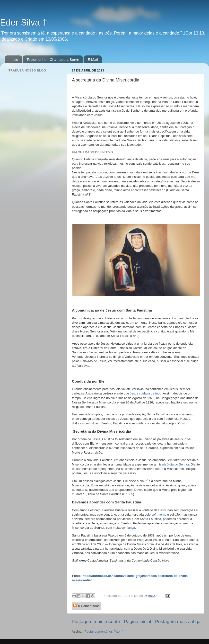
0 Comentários (86, 606)
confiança (128, 528)
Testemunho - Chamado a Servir (53, 59)
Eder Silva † (24, 22)
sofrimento (159, 514)
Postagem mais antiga (178, 622)
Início (14, 59)
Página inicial (137, 622)
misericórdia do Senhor (172, 464)
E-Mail (93, 59)
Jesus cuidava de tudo (145, 393)
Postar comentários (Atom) (104, 631)
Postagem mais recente (96, 622)
